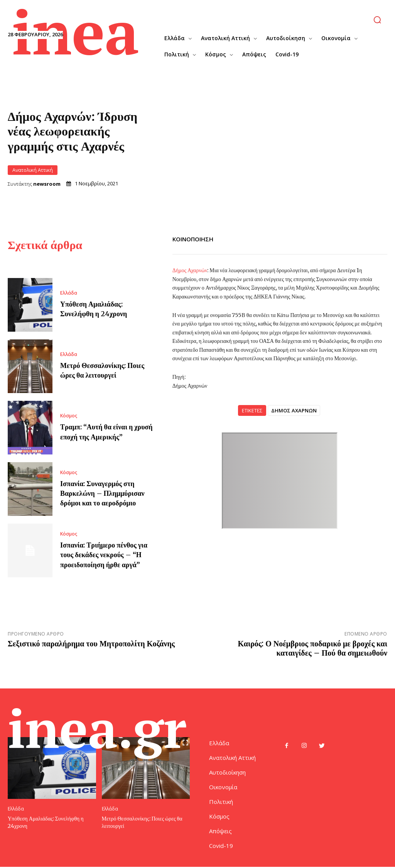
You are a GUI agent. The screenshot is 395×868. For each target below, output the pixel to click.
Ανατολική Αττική (33, 170)
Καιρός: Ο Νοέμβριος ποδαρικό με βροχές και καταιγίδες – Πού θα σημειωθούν (313, 648)
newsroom (47, 184)
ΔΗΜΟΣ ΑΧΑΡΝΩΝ (294, 410)
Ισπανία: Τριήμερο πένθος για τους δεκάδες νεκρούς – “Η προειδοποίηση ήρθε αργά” (104, 555)
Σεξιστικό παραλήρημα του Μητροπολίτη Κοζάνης (91, 644)
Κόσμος (69, 416)
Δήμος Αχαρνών (190, 270)
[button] (377, 20)
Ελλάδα (69, 293)
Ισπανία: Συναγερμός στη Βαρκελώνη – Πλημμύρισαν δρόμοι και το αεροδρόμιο (102, 493)
